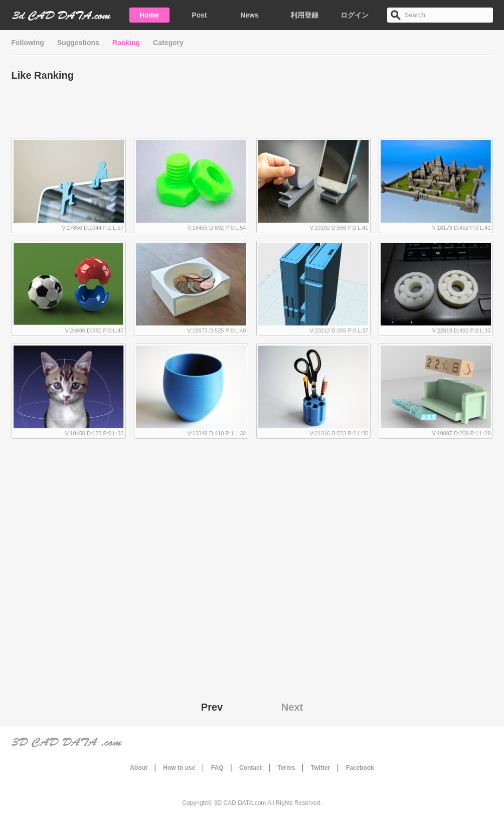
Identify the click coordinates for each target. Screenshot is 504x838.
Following (28, 43)
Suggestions (78, 43)
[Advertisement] (252, 113)
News (249, 15)
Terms (286, 768)
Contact (250, 768)
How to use (179, 768)
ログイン (355, 15)
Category (168, 43)
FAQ (217, 768)
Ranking (126, 43)
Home (149, 15)
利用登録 (304, 15)
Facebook (360, 768)
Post (199, 15)
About (139, 768)
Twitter (320, 768)
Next (292, 707)
